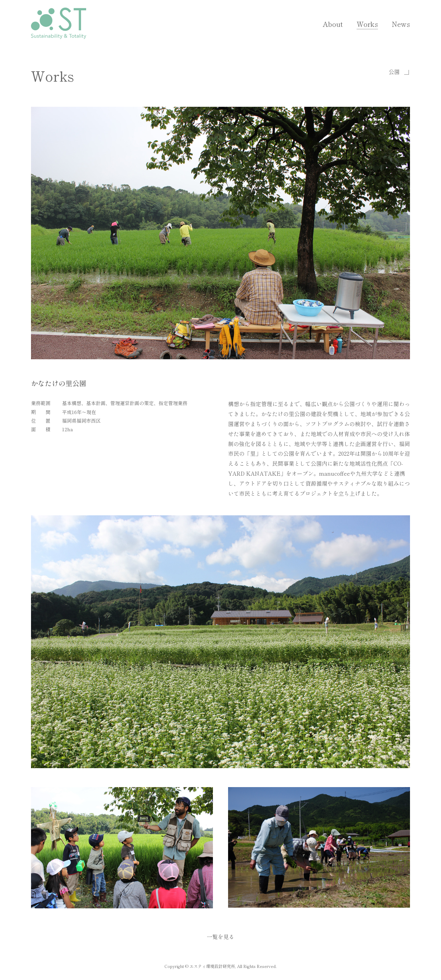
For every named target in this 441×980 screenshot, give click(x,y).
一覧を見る (220, 937)
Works (367, 24)
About (333, 24)
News (401, 24)
